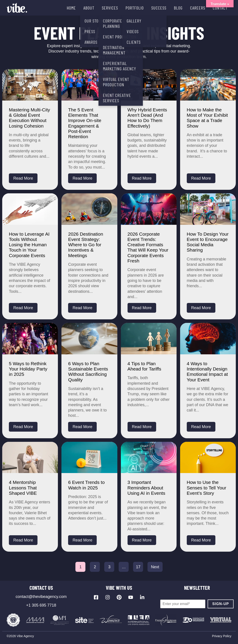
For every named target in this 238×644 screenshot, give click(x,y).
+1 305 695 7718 (41, 605)
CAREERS (198, 8)
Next (155, 567)
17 (138, 567)
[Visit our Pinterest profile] (119, 597)
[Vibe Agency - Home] (17, 8)
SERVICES (110, 8)
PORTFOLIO (135, 8)
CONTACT (220, 8)
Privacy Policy (222, 636)
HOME (71, 8)
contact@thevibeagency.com (41, 597)
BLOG (178, 8)
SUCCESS (159, 8)
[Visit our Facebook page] (96, 597)
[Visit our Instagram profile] (108, 597)
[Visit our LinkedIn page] (142, 597)
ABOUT (89, 8)
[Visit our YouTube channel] (131, 597)
